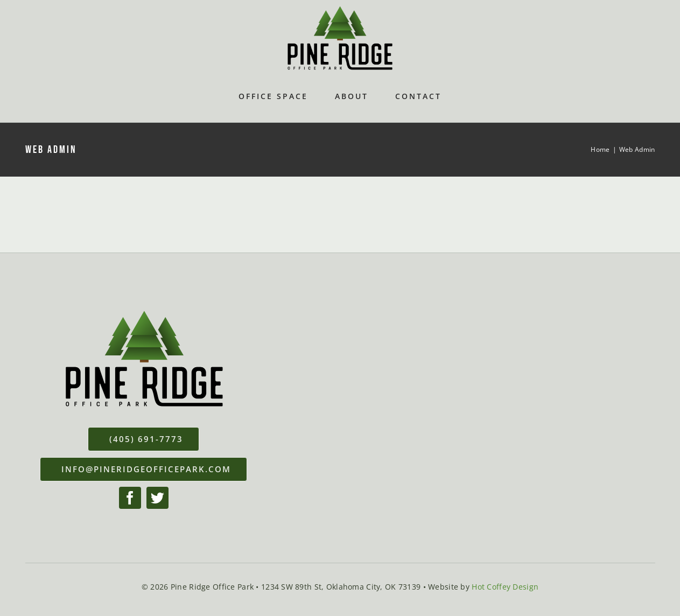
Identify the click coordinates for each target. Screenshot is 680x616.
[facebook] (130, 498)
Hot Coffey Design (505, 587)
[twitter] (157, 498)
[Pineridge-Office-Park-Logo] (340, 10)
